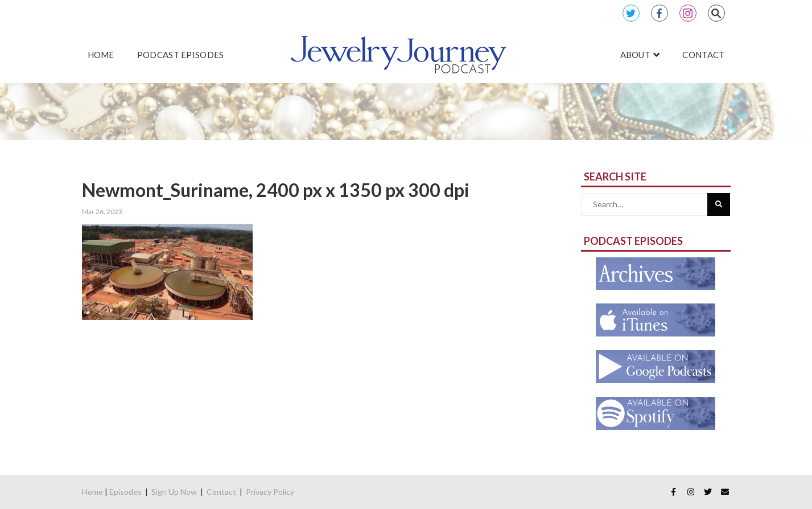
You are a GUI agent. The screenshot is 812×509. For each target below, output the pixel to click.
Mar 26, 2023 (102, 212)
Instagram (688, 13)
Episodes (125, 492)
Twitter (631, 13)
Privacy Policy (270, 492)
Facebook (660, 13)
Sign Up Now (174, 492)
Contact (221, 492)
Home (92, 492)
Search (716, 13)
